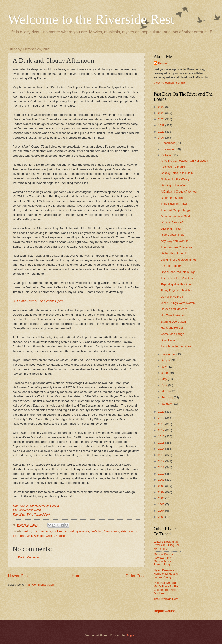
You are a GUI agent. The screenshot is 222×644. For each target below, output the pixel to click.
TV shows (19, 536)
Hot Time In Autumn (173, 315)
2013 (162, 455)
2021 (162, 138)
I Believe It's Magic (173, 167)
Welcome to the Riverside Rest (91, 19)
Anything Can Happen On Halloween (184, 161)
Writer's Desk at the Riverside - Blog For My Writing (166, 545)
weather (39, 536)
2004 (162, 511)
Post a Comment (29, 557)
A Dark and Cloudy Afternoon (179, 191)
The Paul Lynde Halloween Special (36, 506)
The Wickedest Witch (27, 510)
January (167, 404)
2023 (162, 125)
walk (30, 536)
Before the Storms (172, 198)
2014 (162, 449)
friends (108, 531)
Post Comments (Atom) (41, 585)
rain (116, 531)
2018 (162, 424)
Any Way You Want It (174, 241)
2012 (162, 461)
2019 (162, 418)
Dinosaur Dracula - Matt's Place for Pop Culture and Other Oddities (166, 588)
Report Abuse (165, 611)
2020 (162, 412)
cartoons (45, 531)
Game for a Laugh (172, 334)
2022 (162, 132)
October (167, 155)
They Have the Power (175, 204)
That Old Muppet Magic (176, 210)
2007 (162, 492)
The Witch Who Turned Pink (31, 515)
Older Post (135, 576)
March (166, 391)
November (169, 149)
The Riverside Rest (166, 599)
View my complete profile (170, 83)
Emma (162, 63)
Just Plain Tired (171, 229)
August (166, 360)
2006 (162, 498)
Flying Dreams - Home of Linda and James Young (166, 574)
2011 (162, 467)
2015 (162, 443)
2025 (162, 113)
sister (124, 531)
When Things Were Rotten (178, 303)
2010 (162, 474)
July (164, 367)
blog (35, 531)
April (165, 385)
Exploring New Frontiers (176, 284)
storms (133, 531)
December (169, 143)
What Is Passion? (172, 222)
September (169, 354)
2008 (162, 486)
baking (27, 531)
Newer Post (18, 576)
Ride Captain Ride (173, 235)
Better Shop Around (173, 253)
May (165, 379)
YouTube (62, 536)
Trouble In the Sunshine (176, 346)
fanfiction (97, 531)
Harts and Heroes (172, 328)
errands (84, 531)
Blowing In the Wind (174, 185)
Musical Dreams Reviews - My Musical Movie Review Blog (164, 559)
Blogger (131, 635)
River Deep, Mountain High (178, 272)
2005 (162, 504)
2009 (162, 480)
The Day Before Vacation (177, 278)
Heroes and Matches (174, 309)
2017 (162, 430)
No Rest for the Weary (175, 179)
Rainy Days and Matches (177, 290)
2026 (162, 107)
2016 (162, 436)
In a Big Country (171, 266)
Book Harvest (169, 340)
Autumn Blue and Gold (175, 216)
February (168, 397)
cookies (57, 531)
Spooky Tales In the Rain (177, 173)
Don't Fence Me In (173, 297)
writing (50, 536)
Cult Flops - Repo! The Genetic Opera (38, 301)
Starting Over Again (173, 322)
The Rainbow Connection (177, 247)
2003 (162, 517)
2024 (162, 119)
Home (77, 576)
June (165, 373)
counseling (71, 531)
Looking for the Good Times (178, 260)
